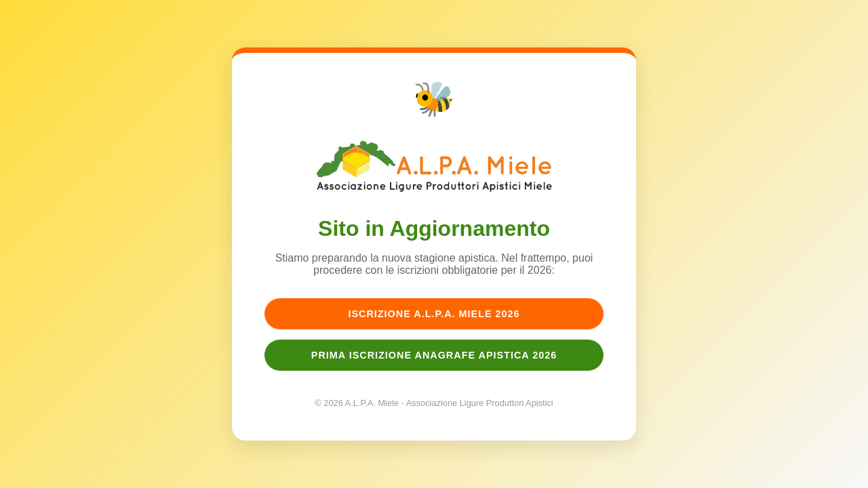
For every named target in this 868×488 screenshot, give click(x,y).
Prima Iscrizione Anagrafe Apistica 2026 (434, 355)
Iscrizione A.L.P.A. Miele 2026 (434, 314)
